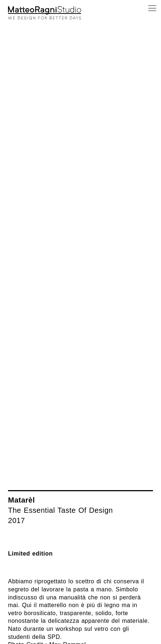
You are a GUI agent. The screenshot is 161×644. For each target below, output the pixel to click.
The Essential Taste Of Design (60, 510)
